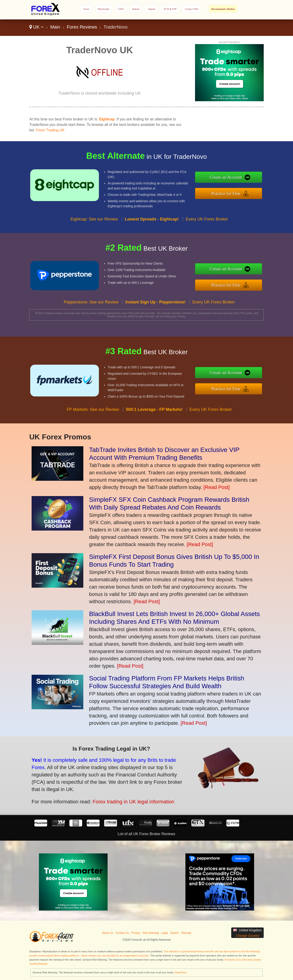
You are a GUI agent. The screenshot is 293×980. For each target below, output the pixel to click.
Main (55, 27)
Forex (86, 9)
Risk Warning (151, 933)
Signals (152, 9)
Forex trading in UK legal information (109, 794)
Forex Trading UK (50, 130)
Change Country (247, 936)
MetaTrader (104, 9)
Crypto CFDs (192, 9)
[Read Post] (217, 487)
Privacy (136, 933)
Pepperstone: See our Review (91, 320)
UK (37, 27)
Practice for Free (245, 191)
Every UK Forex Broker (207, 237)
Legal (164, 933)
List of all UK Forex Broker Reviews (146, 834)
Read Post (181, 972)
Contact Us (122, 933)
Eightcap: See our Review (94, 237)
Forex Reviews (82, 27)
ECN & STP (170, 9)
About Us (107, 933)
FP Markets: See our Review (93, 427)
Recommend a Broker (223, 9)
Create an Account (245, 180)
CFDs (121, 9)
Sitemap (186, 933)
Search (174, 933)
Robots (136, 9)
